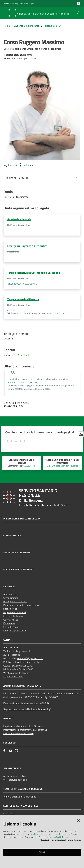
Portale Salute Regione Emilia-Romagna (19, 3)
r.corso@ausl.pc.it (20, 355)
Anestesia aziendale (19, 219)
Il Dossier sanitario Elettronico (18, 733)
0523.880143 (17, 284)
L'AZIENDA (9, 587)
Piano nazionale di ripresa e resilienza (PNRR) (26, 703)
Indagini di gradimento (15, 631)
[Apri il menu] (5, 13)
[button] (79, 13)
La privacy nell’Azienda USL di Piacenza (23, 726)
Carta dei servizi (11, 627)
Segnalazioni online (13, 676)
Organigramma (11, 598)
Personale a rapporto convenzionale (21, 605)
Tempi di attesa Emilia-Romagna (20, 797)
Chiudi (42, 852)
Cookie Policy (62, 837)
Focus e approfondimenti (19, 569)
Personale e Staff (52, 26)
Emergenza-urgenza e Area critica (27, 246)
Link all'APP (9, 814)
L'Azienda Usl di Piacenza (27, 26)
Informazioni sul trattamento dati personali (25, 730)
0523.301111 (29, 466)
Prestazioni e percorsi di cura (22, 519)
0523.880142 (31, 284)
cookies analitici (38, 834)
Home (7, 26)
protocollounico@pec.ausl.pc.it (27, 662)
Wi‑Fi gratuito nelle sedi (15, 780)
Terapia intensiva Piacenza (23, 299)
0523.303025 (25, 313)
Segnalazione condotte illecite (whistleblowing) (27, 709)
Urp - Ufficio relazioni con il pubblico (63, 466)
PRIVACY (8, 718)
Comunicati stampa (13, 616)
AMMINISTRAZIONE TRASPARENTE (22, 686)
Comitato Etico (11, 620)
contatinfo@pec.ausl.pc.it (30, 658)
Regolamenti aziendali (15, 612)
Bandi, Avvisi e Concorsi (15, 601)
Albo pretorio (10, 594)
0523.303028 (57, 313)
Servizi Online (12, 768)
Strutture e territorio (17, 553)
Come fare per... (13, 536)
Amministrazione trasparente (23, 382)
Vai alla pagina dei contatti (17, 673)
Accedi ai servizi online (15, 776)
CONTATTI (8, 640)
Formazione (9, 623)
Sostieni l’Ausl (10, 609)
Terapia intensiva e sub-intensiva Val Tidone (34, 273)
